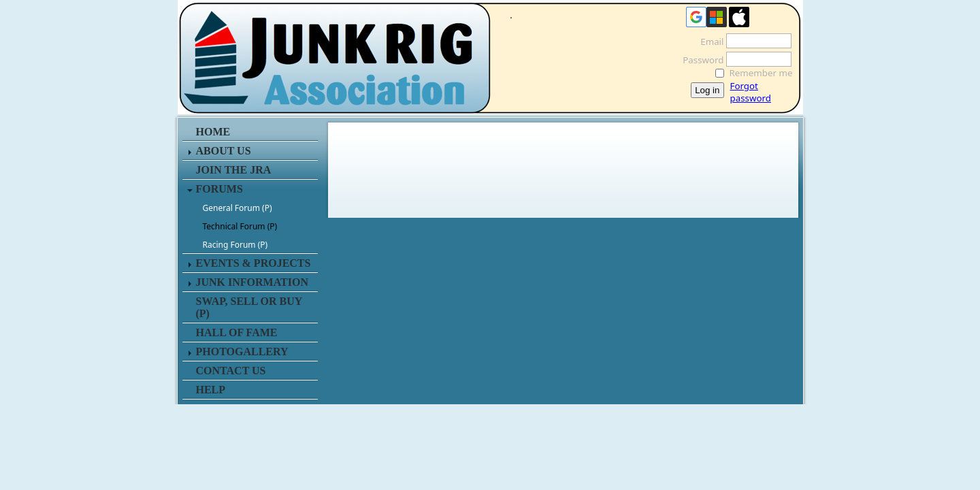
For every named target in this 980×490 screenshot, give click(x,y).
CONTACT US (231, 371)
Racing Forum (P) (235, 245)
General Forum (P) (238, 208)
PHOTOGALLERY (242, 352)
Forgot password (751, 92)
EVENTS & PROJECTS (254, 263)
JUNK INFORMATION (252, 282)
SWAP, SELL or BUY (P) (249, 307)
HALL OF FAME (237, 332)
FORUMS (219, 189)
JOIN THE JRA (234, 170)
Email (708, 42)
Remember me (761, 73)
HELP (211, 390)
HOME (213, 132)
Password (699, 60)
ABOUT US (224, 151)
